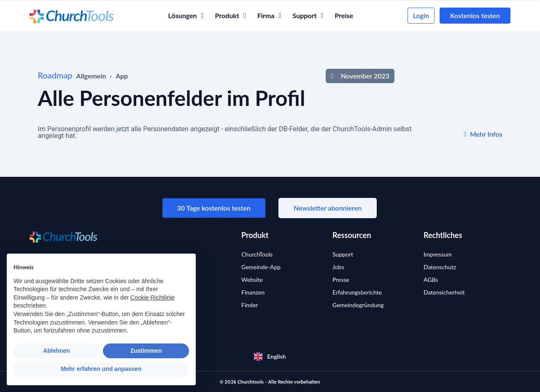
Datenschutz (440, 267)
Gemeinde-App (261, 267)
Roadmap (55, 75)
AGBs (431, 280)
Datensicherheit (444, 292)
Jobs (338, 267)
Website (252, 280)
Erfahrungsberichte (357, 292)
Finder (250, 305)
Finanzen (253, 292)
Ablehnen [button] (57, 351)
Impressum (438, 254)
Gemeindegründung (358, 305)
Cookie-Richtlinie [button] (153, 297)
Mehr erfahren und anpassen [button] (101, 369)
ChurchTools (257, 254)
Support (343, 254)
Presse (341, 280)
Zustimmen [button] (146, 351)
